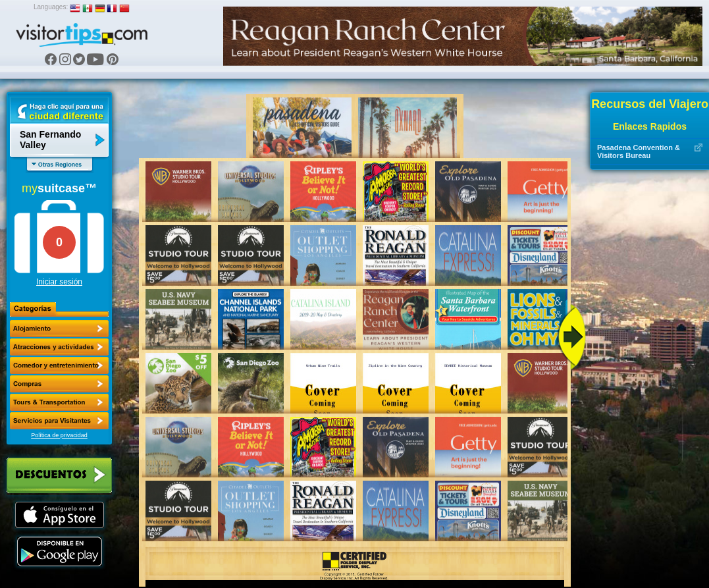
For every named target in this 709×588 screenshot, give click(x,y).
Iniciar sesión (59, 282)
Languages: (51, 7)
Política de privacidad (59, 435)
